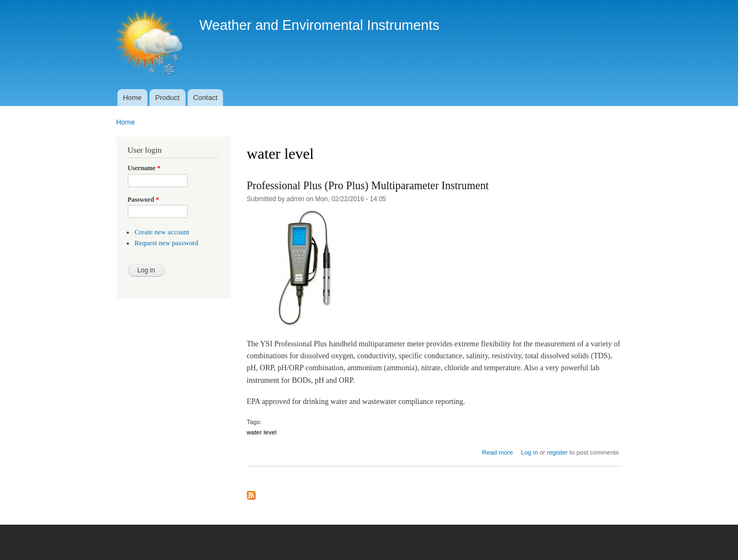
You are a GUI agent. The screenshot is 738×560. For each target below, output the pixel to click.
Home (132, 98)
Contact (205, 98)
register (557, 452)
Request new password (166, 243)
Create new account (162, 232)
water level (262, 432)
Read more (497, 452)
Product (167, 98)
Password (144, 200)
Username (144, 168)
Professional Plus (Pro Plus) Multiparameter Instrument (368, 185)
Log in (529, 452)
